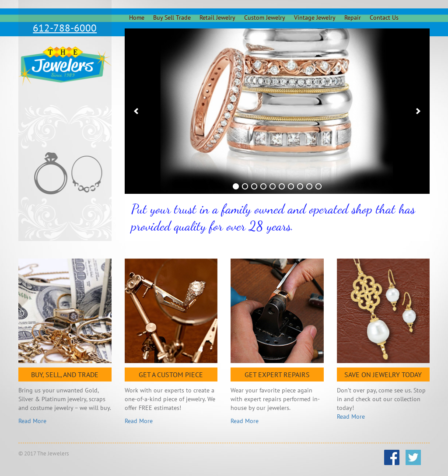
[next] (418, 111)
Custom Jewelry (265, 17)
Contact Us (384, 17)
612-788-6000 (65, 28)
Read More (32, 421)
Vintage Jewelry (315, 17)
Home (137, 17)
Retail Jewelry (217, 17)
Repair (353, 17)
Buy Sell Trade (172, 17)
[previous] (136, 111)
